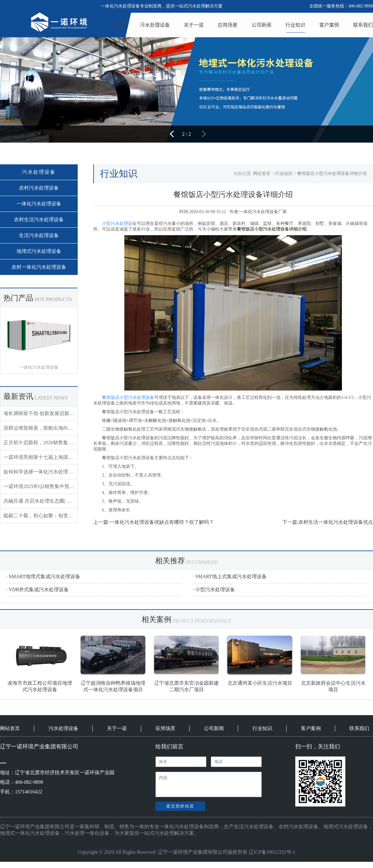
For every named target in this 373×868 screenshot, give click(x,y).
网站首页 (262, 174)
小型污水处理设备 (119, 224)
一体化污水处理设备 (39, 204)
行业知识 (295, 25)
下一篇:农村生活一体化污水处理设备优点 (328, 522)
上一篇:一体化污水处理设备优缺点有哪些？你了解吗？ (154, 522)
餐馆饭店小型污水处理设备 (128, 397)
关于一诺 (194, 25)
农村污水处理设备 (39, 188)
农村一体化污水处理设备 (39, 267)
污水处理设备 (155, 25)
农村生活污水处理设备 (39, 219)
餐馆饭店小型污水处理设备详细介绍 (332, 174)
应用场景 (228, 25)
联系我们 (363, 25)
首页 (120, 25)
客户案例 (329, 25)
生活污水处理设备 (39, 235)
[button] (174, 134)
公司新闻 (261, 25)
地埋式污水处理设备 (39, 251)
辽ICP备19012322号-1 (272, 852)
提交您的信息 (180, 806)
